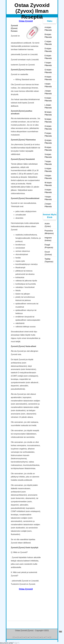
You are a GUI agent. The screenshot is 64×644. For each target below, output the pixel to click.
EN (26, 637)
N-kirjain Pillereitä (48, 120)
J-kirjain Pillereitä (48, 92)
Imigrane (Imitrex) (48, 239)
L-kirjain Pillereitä (48, 106)
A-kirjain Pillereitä (48, 29)
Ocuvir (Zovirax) (48, 253)
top (60, 632)
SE (50, 637)
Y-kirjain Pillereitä (48, 198)
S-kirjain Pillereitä (48, 156)
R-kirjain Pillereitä (48, 149)
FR (34, 637)
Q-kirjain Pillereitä (48, 142)
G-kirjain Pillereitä (48, 71)
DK (18, 637)
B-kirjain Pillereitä (48, 36)
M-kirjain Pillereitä (48, 113)
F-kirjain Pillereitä (48, 64)
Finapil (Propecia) (49, 246)
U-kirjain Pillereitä (48, 170)
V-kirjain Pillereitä (48, 177)
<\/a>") (16, 643)
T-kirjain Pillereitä (48, 163)
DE (14, 637)
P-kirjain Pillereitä (48, 135)
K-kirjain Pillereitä (48, 99)
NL (42, 637)
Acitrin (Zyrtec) (48, 225)
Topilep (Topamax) (49, 260)
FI (30, 637)
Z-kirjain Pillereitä (48, 205)
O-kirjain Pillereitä (48, 128)
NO (38, 637)
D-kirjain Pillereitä (48, 50)
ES (22, 637)
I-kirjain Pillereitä (48, 85)
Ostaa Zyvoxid (26, 21)
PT (46, 637)
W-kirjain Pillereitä (48, 184)
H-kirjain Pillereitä (48, 78)
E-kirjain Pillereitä (48, 57)
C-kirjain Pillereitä (48, 43)
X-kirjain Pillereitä (48, 191)
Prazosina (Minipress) (49, 232)
